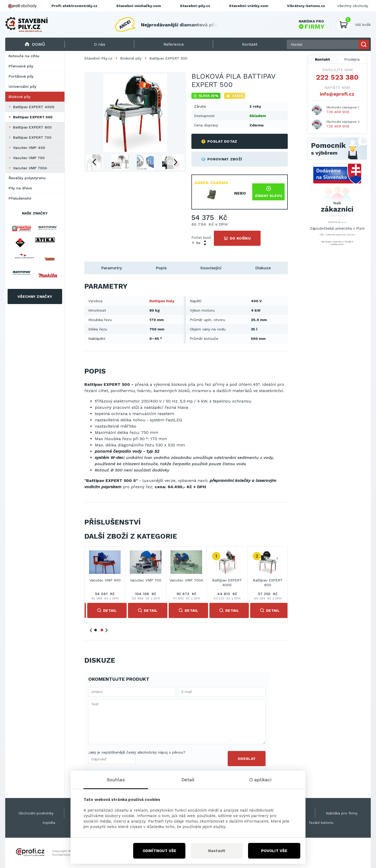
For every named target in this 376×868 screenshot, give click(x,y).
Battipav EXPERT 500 (33, 117)
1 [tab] (96, 630)
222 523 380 (337, 77)
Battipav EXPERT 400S (34, 107)
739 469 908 (338, 126)
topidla (49, 823)
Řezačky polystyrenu (27, 178)
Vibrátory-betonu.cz (306, 6)
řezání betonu (321, 823)
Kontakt (322, 59)
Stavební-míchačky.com (139, 6)
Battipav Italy (162, 301)
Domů (35, 44)
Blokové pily (19, 97)
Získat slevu (268, 192)
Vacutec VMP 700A (30, 168)
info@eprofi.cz (337, 94)
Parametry (111, 268)
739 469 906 (338, 112)
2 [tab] (102, 630)
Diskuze (263, 268)
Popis (161, 268)
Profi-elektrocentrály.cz (74, 6)
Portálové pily (21, 76)
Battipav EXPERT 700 (32, 137)
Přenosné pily (21, 66)
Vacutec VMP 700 (29, 158)
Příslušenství (20, 198)
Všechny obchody (353, 6)
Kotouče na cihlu (24, 56)
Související (211, 268)
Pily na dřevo (20, 188)
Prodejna (352, 59)
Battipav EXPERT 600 (32, 127)
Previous (94, 162)
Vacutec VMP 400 (29, 148)
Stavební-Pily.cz (98, 58)
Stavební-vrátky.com (249, 6)
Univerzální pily (22, 86)
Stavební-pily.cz (195, 6)
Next (176, 162)
